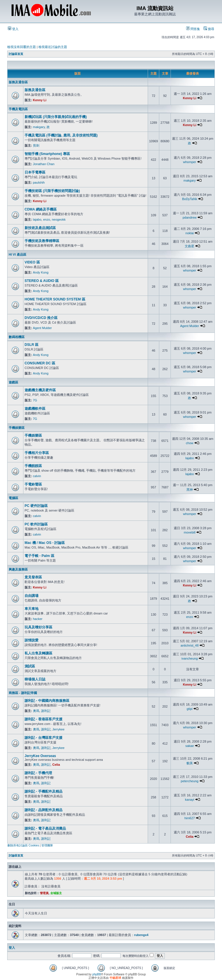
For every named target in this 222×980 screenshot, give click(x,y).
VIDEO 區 (32, 262)
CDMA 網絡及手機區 (41, 209)
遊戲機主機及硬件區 (40, 390)
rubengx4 (141, 935)
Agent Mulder (42, 328)
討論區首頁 (16, 54)
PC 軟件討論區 (36, 524)
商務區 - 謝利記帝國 (23, 693)
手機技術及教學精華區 (42, 241)
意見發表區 (33, 577)
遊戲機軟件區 (35, 409)
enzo (47, 219)
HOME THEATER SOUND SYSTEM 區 (55, 299)
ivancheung (190, 658)
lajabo (37, 219)
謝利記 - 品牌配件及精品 (44, 810)
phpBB (97, 974)
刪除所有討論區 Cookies (23, 845)
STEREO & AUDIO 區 (42, 281)
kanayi (190, 800)
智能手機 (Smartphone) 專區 (47, 154)
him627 (190, 818)
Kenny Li (40, 100)
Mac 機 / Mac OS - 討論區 (45, 543)
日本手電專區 (35, 172)
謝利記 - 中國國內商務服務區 (47, 701)
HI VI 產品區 (17, 254)
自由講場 (32, 596)
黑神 (190, 490)
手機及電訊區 (18, 109)
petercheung (189, 781)
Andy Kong (41, 272)
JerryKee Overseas (40, 756)
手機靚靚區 (33, 466)
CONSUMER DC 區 (40, 363)
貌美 (190, 763)
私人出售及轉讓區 (38, 653)
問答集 (193, 29)
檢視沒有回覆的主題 (22, 47)
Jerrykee (58, 729)
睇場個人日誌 (35, 679)
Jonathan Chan (44, 164)
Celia (56, 765)
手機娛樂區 (17, 428)
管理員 (44, 893)
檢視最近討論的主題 (53, 47)
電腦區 (13, 498)
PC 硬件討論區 (36, 506)
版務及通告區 (18, 82)
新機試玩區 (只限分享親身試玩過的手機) (56, 117)
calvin (37, 476)
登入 (13, 29)
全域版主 (56, 893)
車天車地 (32, 609)
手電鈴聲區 (33, 484)
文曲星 (189, 246)
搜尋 (209, 29)
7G (35, 400)
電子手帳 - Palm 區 (39, 556)
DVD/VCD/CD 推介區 (41, 318)
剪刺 (36, 145)
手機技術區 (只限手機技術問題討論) (52, 191)
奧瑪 (36, 711)
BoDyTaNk (190, 199)
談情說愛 (32, 640)
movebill (190, 532)
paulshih (39, 182)
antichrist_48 (190, 645)
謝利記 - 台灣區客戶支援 (44, 738)
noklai (190, 233)
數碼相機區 (17, 337)
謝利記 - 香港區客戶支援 (44, 719)
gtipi (190, 709)
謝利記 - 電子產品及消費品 (45, 828)
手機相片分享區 (37, 453)
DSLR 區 (32, 345)
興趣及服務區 (18, 569)
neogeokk (59, 219)
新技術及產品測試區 (40, 228)
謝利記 (46, 711)
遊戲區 (13, 382)
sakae (189, 746)
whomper (189, 162)
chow (190, 443)
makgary (39, 127)
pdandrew (190, 217)
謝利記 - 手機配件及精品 (44, 791)
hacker (38, 619)
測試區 (30, 666)
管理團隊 (47, 845)
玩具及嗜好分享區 (38, 627)
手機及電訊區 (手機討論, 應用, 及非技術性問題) (61, 135)
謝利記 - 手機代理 (38, 773)
